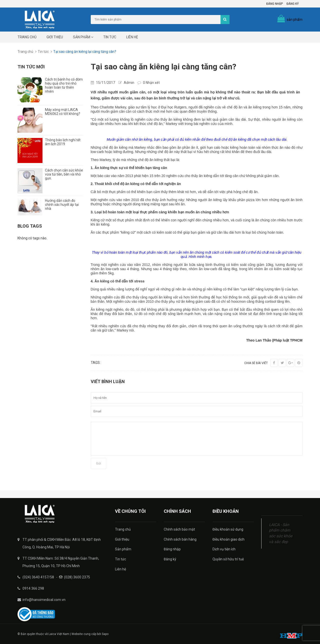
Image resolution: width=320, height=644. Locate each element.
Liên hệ (132, 37)
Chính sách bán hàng (180, 539)
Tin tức (110, 37)
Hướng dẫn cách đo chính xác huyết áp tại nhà (62, 205)
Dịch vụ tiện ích (224, 549)
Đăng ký (293, 4)
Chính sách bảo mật (179, 529)
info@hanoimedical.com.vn (44, 600)
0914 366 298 (33, 588)
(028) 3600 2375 (77, 577)
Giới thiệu (55, 37)
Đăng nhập (274, 4)
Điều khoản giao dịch (228, 539)
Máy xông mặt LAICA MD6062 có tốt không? (63, 112)
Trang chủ (27, 37)
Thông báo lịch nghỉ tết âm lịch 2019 (63, 142)
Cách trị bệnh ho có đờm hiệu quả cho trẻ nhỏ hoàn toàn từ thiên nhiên (64, 85)
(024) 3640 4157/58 (38, 577)
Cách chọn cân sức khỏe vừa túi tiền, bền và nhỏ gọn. (64, 174)
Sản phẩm (83, 37)
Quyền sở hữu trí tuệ (228, 559)
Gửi (98, 463)
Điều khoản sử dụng (228, 529)
